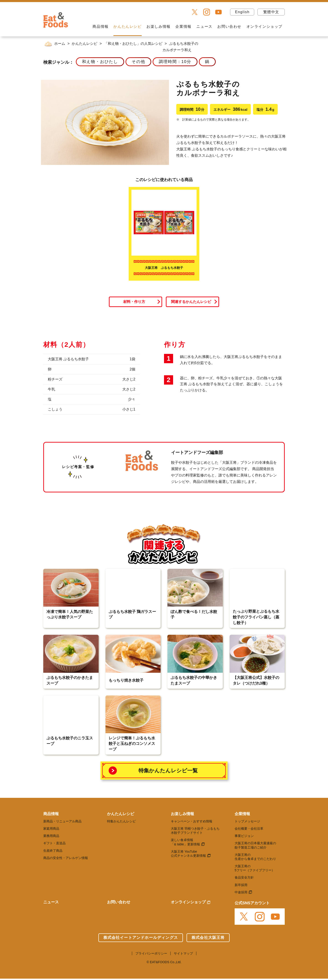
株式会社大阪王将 (208, 938)
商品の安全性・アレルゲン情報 (66, 858)
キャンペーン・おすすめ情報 (192, 821)
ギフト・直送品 (54, 843)
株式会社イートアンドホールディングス (141, 938)
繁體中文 (271, 12)
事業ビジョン (244, 836)
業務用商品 (51, 836)
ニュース (204, 26)
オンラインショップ (264, 26)
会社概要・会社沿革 (249, 829)
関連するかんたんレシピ (191, 302)
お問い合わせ (229, 26)
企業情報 (183, 26)
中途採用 (241, 892)
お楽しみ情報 (159, 26)
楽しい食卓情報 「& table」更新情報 (185, 842)
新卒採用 (241, 885)
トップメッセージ (247, 821)
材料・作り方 (134, 302)
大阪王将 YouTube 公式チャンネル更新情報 (188, 854)
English (242, 12)
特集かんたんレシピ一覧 (168, 771)
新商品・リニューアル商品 (62, 821)
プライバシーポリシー (151, 953)
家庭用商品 (51, 829)
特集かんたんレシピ (121, 821)
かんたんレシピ (127, 26)
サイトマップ (183, 953)
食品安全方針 (244, 877)
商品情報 (100, 26)
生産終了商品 (53, 851)
